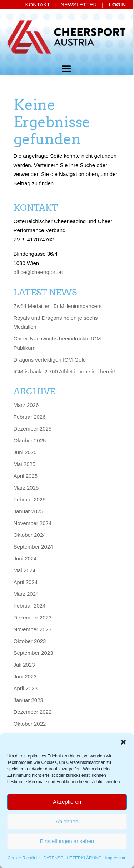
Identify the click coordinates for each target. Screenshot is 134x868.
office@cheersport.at (38, 272)
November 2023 (33, 629)
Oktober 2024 (30, 535)
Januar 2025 (28, 511)
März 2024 (26, 594)
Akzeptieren (67, 802)
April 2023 (26, 688)
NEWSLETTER (79, 4)
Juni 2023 (25, 676)
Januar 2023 (28, 700)
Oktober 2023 (30, 641)
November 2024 (33, 523)
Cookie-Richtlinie (24, 858)
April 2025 (26, 476)
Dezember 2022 (33, 712)
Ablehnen (67, 821)
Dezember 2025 (33, 429)
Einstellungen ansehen (67, 841)
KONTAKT (38, 4)
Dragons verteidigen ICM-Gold (50, 360)
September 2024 (33, 547)
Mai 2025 (25, 464)
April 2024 (26, 582)
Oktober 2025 (30, 440)
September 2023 (33, 653)
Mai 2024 (25, 570)
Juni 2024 (25, 558)
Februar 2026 (30, 417)
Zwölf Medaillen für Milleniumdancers (58, 306)
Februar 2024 (30, 606)
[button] (123, 742)
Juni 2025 (25, 452)
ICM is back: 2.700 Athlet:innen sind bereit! (64, 371)
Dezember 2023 (33, 617)
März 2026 (26, 405)
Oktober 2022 (30, 724)
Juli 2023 (24, 665)
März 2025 (26, 488)
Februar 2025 (30, 499)
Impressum (116, 858)
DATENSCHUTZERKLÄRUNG (72, 858)
